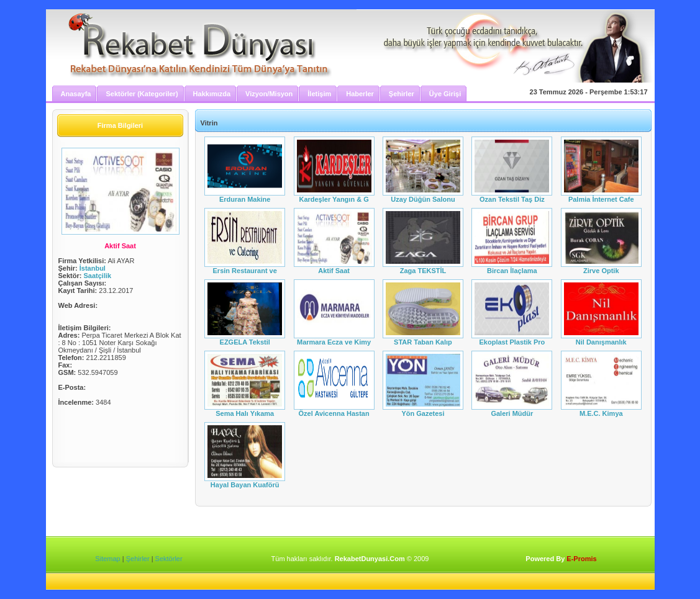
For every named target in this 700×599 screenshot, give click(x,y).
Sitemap (107, 559)
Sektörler (169, 559)
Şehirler (138, 559)
